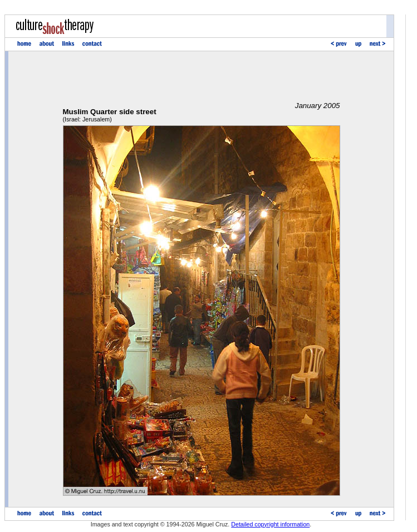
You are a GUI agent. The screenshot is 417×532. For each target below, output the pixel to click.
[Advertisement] (202, 76)
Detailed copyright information (270, 524)
